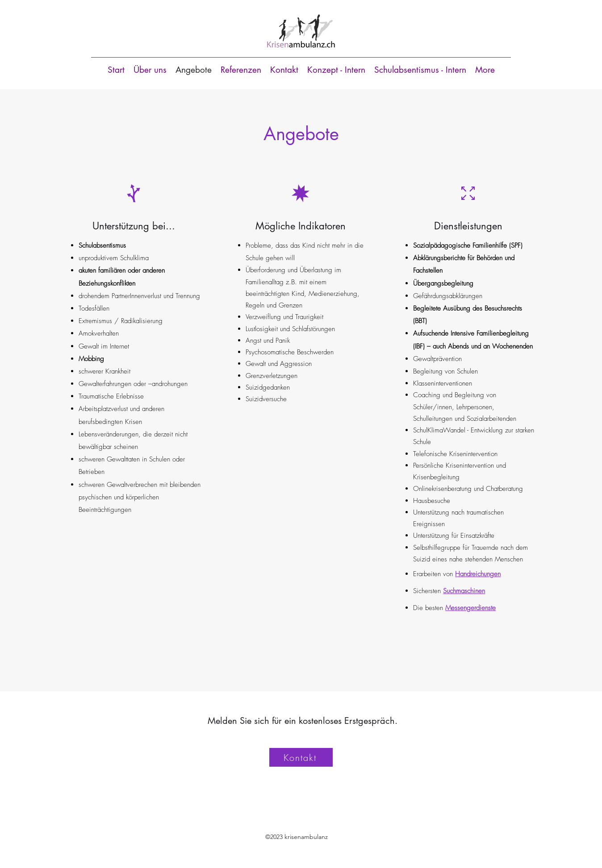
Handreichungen (478, 574)
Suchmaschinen (464, 591)
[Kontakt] (301, 757)
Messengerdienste (470, 608)
